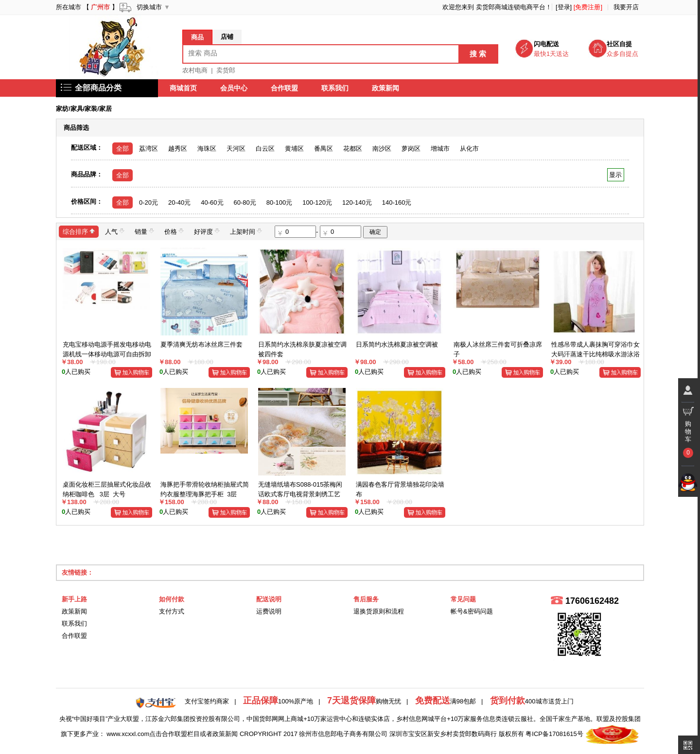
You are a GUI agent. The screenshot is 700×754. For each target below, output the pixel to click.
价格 (174, 231)
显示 (616, 175)
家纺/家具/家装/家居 (84, 109)
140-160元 (397, 202)
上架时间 (246, 231)
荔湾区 (149, 149)
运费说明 (269, 611)
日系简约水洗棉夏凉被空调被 (397, 344)
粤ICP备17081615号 (554, 734)
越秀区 (178, 149)
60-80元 (245, 202)
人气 (115, 231)
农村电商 (195, 70)
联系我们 (335, 88)
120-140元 (357, 202)
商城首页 (183, 88)
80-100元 (279, 202)
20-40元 (179, 202)
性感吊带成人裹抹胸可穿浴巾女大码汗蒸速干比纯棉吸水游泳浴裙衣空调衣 (595, 354)
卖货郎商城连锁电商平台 (511, 7)
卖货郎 (226, 70)
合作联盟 (284, 88)
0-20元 (149, 202)
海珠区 (207, 149)
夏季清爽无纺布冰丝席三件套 (201, 344)
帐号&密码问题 (472, 611)
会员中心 (234, 88)
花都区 (353, 149)
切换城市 (149, 7)
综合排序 (79, 231)
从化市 (469, 149)
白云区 (265, 149)
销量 (144, 231)
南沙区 (382, 149)
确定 (375, 232)
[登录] (564, 7)
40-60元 (212, 202)
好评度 (207, 231)
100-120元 (317, 202)
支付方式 (172, 611)
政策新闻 (385, 88)
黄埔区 (294, 149)
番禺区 (324, 149)
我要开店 (626, 7)
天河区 (236, 149)
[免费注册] (588, 7)
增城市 (440, 149)
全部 (122, 149)
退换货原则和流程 (379, 611)
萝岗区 (411, 149)
